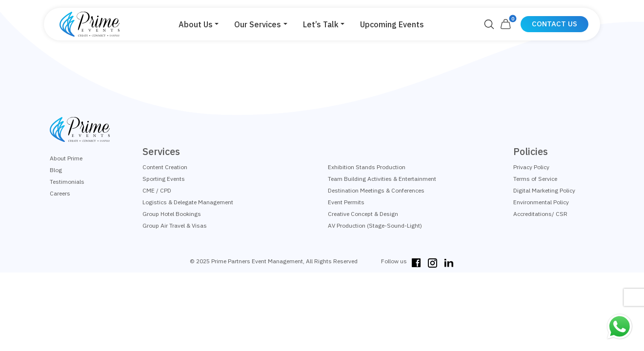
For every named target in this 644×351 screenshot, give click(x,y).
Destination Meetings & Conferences (376, 190)
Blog (56, 170)
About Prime (66, 158)
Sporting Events (164, 179)
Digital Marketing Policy (544, 190)
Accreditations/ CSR (540, 214)
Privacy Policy (531, 167)
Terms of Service (535, 179)
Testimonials (67, 182)
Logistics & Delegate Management (188, 202)
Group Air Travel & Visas (175, 225)
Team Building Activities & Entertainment (382, 179)
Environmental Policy (541, 202)
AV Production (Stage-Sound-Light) (375, 225)
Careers (60, 193)
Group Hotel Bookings (172, 214)
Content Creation (165, 167)
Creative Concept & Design (363, 214)
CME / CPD (157, 190)
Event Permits (346, 202)
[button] (199, 24)
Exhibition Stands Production (367, 167)
